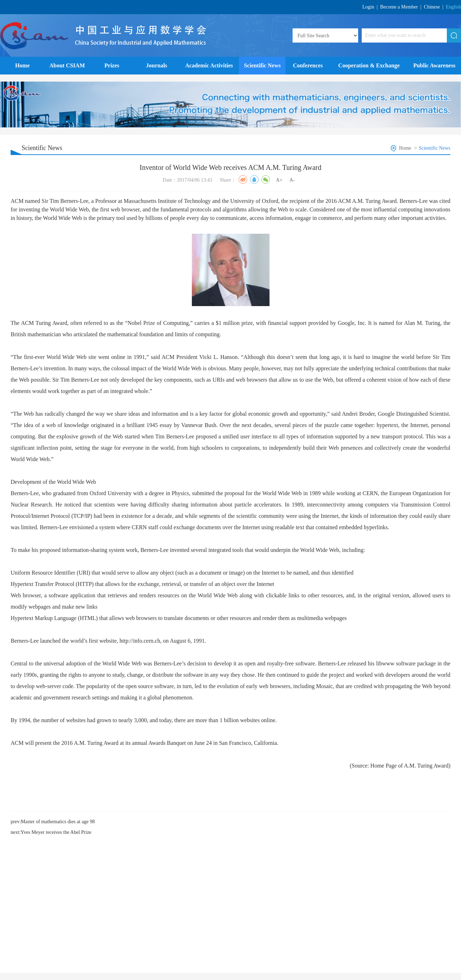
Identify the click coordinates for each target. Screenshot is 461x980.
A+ (279, 180)
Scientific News (262, 65)
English (453, 7)
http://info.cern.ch (140, 641)
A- (292, 180)
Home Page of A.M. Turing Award (409, 766)
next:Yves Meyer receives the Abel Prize (51, 832)
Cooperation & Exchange (369, 65)
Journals (157, 65)
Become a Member (399, 7)
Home (23, 65)
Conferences (308, 65)
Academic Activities (209, 65)
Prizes (112, 65)
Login (368, 7)
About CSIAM (67, 65)
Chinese (432, 7)
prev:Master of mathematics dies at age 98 (53, 822)
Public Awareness (434, 65)
